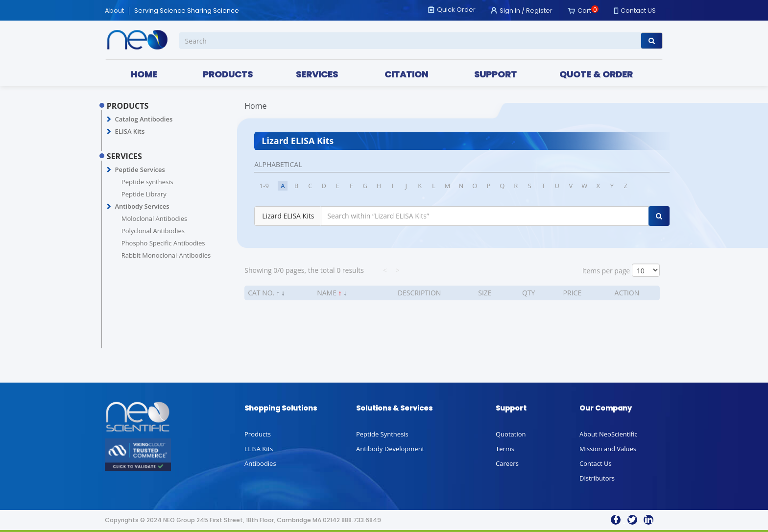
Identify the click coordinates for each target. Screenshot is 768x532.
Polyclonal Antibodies (153, 231)
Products (258, 434)
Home (255, 106)
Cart (584, 11)
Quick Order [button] (456, 10)
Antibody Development (390, 449)
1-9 (264, 186)
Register (539, 11)
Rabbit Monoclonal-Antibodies (166, 255)
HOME (144, 74)
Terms (505, 449)
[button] (109, 120)
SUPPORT (495, 74)
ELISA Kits (130, 131)
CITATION (406, 74)
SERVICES (317, 74)
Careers (507, 463)
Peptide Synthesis (382, 434)
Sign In (510, 11)
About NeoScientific (609, 434)
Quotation (511, 434)
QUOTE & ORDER (596, 74)
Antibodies (260, 463)
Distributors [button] (597, 478)
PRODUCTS (228, 74)
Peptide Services (140, 169)
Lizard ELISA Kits (288, 216)
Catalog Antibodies (144, 119)
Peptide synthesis (147, 182)
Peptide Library (144, 194)
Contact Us (596, 463)
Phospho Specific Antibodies (163, 243)
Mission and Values (608, 449)
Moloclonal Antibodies (154, 218)
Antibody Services (142, 206)
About (114, 11)
